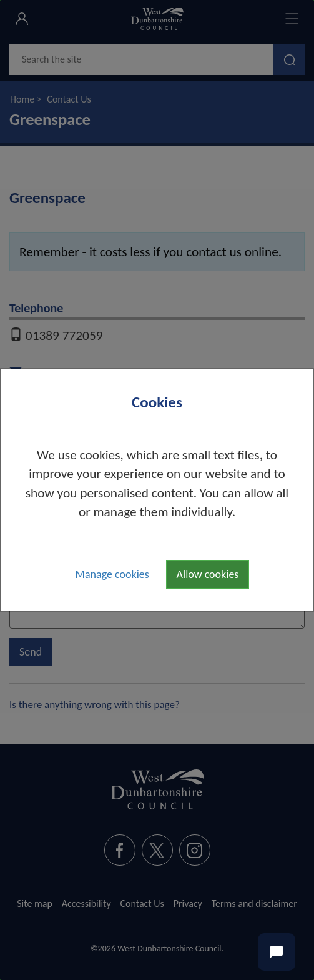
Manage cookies (112, 574)
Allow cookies (208, 574)
